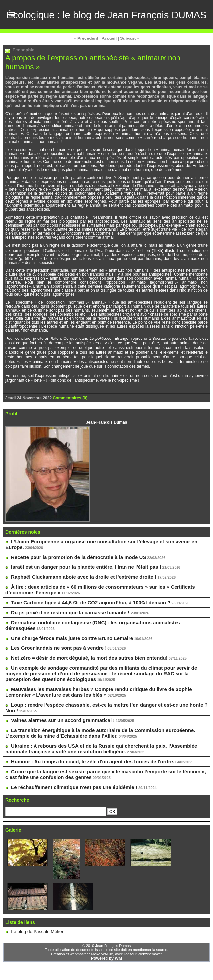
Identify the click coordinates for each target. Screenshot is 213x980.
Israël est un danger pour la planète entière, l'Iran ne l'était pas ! (81, 593)
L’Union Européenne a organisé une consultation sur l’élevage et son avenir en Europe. (107, 569)
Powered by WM (106, 973)
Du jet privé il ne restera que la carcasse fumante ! (67, 637)
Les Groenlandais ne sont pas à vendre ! (56, 669)
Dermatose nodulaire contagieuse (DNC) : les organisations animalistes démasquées (105, 646)
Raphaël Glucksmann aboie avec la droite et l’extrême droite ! (79, 602)
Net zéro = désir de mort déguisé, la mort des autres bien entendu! (84, 679)
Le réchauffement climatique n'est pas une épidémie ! (70, 803)
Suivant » (128, 67)
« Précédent (87, 67)
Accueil (109, 67)
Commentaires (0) (70, 426)
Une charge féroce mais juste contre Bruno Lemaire (68, 660)
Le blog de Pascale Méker (34, 947)
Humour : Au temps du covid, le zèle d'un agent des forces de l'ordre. (87, 778)
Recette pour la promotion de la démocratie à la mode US (74, 583)
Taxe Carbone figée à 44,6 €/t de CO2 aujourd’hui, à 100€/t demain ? (85, 627)
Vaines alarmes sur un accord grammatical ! (60, 739)
